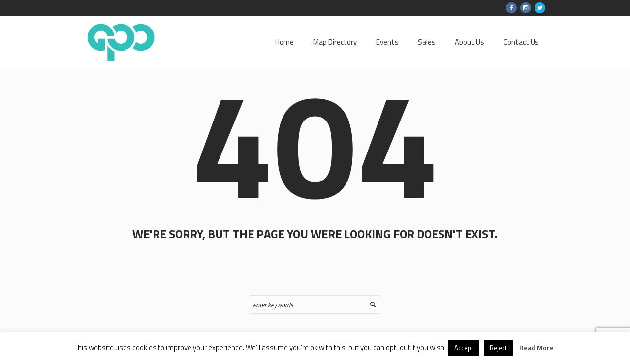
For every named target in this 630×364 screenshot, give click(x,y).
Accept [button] (464, 348)
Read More (536, 348)
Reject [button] (498, 348)
